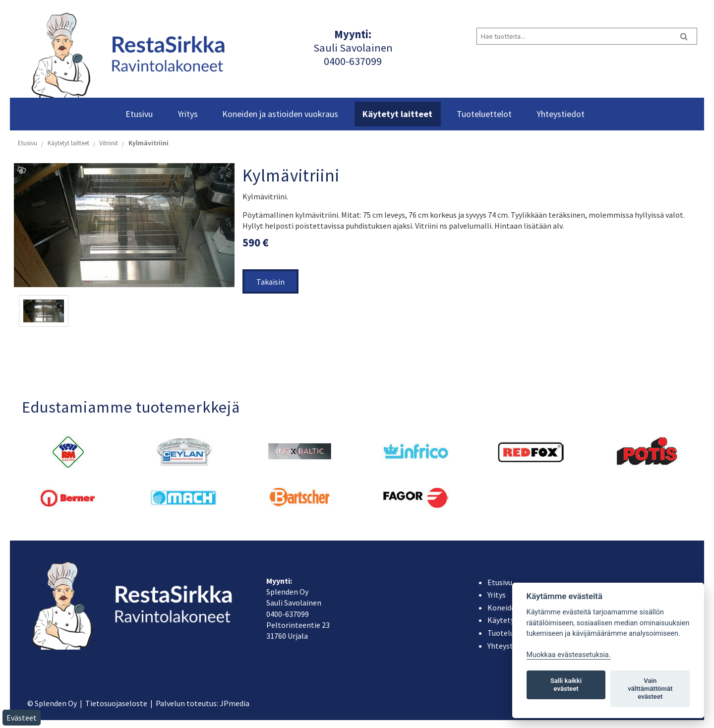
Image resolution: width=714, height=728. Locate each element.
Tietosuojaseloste (116, 703)
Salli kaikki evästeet (566, 685)
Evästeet (22, 718)
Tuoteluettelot (484, 114)
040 (332, 61)
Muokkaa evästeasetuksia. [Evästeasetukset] (569, 655)
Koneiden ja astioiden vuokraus (280, 114)
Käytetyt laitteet (397, 114)
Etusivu (139, 114)
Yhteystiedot (561, 114)
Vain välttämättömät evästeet (650, 689)
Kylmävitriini (149, 143)
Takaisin (270, 282)
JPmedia (235, 703)
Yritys (188, 114)
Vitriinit (109, 143)
